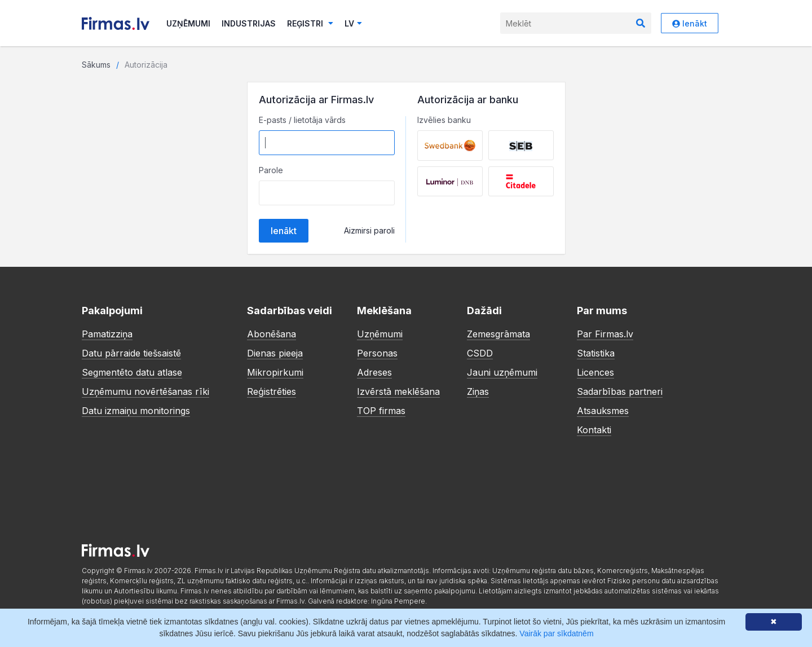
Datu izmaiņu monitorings (136, 411)
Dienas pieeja (275, 353)
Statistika (596, 353)
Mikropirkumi (275, 372)
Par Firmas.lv (605, 334)
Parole (271, 170)
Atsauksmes (603, 411)
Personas (377, 353)
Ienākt (690, 23)
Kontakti (594, 430)
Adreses (374, 372)
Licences (595, 372)
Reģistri (310, 23)
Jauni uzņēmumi (502, 372)
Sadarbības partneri (620, 391)
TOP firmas (381, 411)
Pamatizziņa (107, 334)
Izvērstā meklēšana (398, 391)
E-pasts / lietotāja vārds (302, 120)
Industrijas (249, 23)
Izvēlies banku (444, 120)
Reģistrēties (272, 391)
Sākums (96, 65)
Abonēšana (272, 334)
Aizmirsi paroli (369, 230)
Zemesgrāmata (498, 334)
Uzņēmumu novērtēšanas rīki (145, 391)
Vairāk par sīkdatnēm (556, 633)
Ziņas (478, 391)
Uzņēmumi (188, 23)
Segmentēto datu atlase (132, 372)
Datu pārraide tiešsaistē (131, 353)
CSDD (480, 353)
